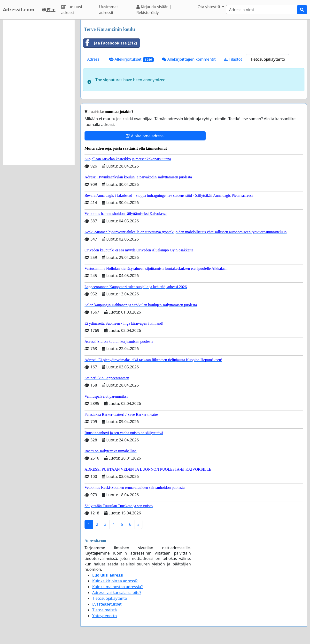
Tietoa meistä (105, 610)
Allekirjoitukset (131, 59)
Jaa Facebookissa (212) (110, 43)
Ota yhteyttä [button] (209, 7)
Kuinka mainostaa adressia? (117, 587)
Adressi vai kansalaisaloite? (117, 593)
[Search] (262, 10)
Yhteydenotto (105, 616)
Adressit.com (19, 10)
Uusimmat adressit (108, 10)
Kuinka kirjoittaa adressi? (115, 581)
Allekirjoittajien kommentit (189, 59)
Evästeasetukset (107, 604)
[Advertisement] (39, 92)
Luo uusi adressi (72, 10)
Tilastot (233, 59)
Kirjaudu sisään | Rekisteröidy (154, 10)
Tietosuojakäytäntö (268, 59)
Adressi (94, 59)
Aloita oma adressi (145, 136)
